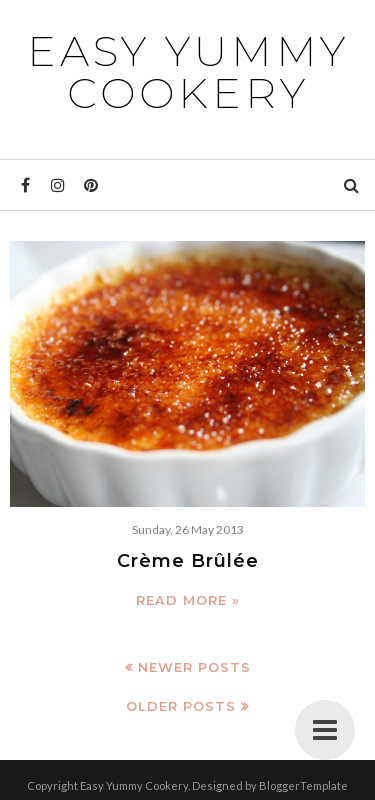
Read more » (188, 600)
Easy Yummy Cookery (188, 72)
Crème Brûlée (188, 561)
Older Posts (181, 706)
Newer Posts (194, 667)
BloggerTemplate (303, 785)
